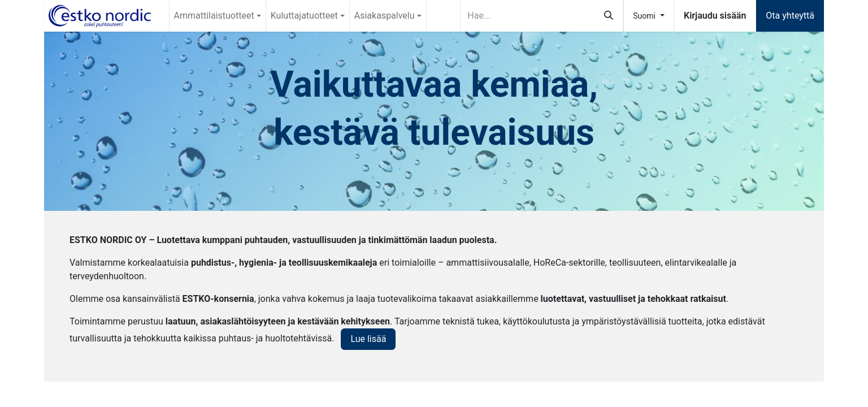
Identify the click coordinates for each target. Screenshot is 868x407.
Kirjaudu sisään (715, 16)
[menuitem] (218, 16)
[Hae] (609, 16)
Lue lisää (368, 339)
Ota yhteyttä (790, 16)
